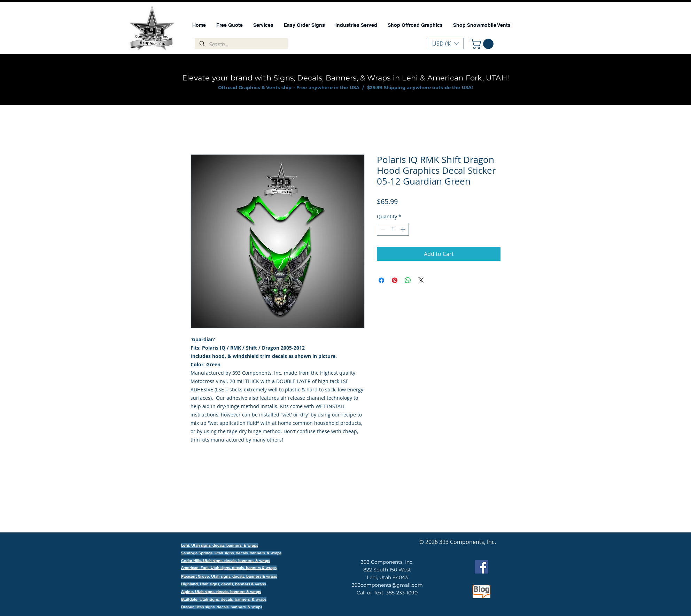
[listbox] (446, 44)
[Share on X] (421, 280)
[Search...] (241, 45)
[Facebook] (482, 567)
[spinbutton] (393, 229)
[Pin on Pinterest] (395, 280)
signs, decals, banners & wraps (249, 568)
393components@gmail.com (387, 585)
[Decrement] (382, 229)
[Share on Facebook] (381, 280)
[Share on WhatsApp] (408, 280)
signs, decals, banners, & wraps (253, 553)
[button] (483, 44)
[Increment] (403, 229)
